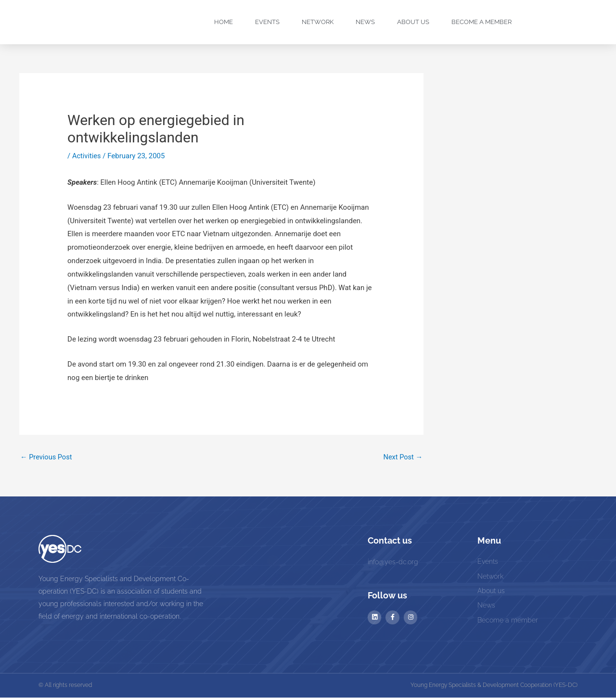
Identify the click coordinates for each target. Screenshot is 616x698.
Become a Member (481, 22)
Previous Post (47, 457)
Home (224, 22)
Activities (87, 156)
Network (318, 22)
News (365, 22)
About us (413, 22)
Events (267, 22)
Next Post (402, 457)
